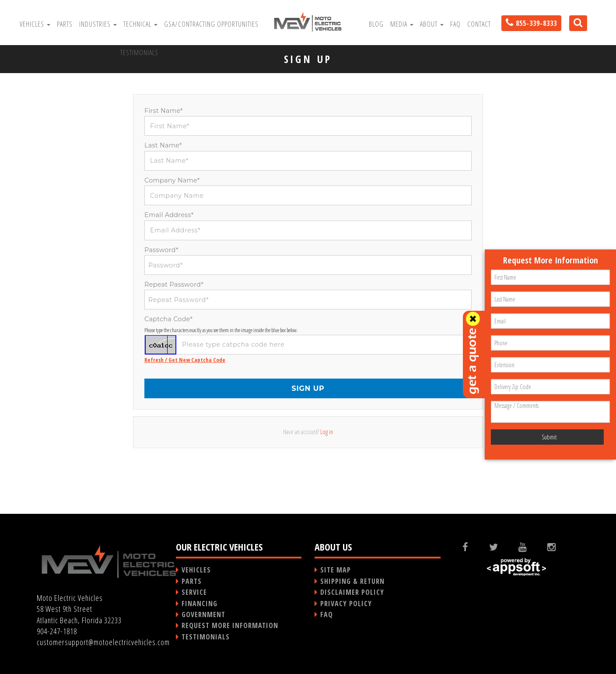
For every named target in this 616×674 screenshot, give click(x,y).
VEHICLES (196, 570)
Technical (140, 24)
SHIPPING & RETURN (352, 581)
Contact (479, 24)
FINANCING (199, 604)
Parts (65, 24)
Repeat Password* (174, 284)
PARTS (192, 581)
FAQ (455, 24)
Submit (549, 437)
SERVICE (194, 592)
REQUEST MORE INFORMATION (230, 625)
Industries (98, 24)
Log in (327, 432)
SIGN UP (308, 388)
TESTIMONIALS (206, 637)
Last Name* (163, 145)
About (432, 24)
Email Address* (169, 215)
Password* (161, 250)
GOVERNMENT (203, 614)
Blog (376, 24)
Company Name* (172, 180)
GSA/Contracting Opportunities (211, 24)
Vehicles (35, 24)
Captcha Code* (168, 319)
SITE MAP (336, 570)
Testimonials (139, 53)
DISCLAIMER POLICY (352, 592)
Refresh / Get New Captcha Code (185, 360)
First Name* (164, 111)
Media (402, 24)
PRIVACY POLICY (346, 604)
